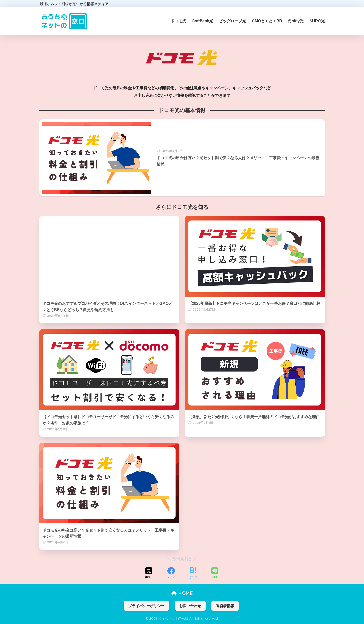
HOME (182, 593)
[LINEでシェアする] (215, 574)
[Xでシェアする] (149, 573)
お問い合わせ (190, 606)
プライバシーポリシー (146, 606)
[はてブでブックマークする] (193, 573)
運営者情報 (225, 606)
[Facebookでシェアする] (171, 573)
